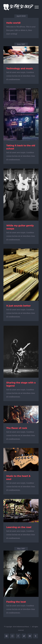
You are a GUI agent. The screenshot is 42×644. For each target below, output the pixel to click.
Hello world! (13, 23)
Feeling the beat (16, 602)
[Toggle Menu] (37, 7)
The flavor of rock (17, 428)
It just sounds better (18, 306)
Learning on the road (19, 527)
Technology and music (20, 68)
